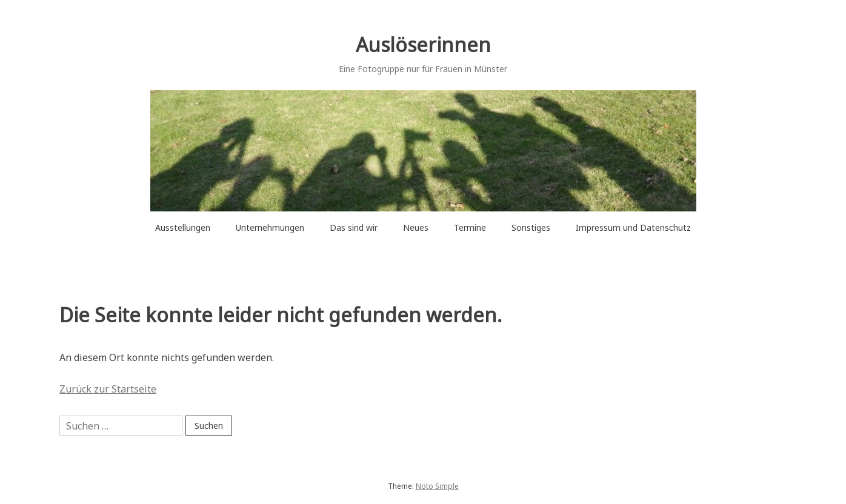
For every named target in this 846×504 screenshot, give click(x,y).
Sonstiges (531, 227)
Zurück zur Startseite (108, 389)
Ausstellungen (183, 227)
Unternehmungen (270, 227)
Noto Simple (437, 486)
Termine (470, 227)
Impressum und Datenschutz (633, 227)
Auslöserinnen (423, 45)
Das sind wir (354, 227)
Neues (416, 227)
